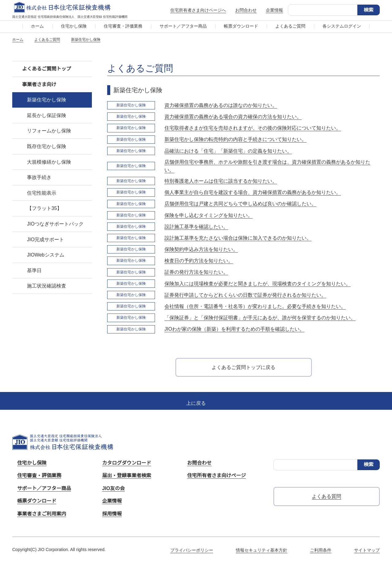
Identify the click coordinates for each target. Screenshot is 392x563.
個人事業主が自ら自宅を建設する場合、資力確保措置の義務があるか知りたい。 (253, 192)
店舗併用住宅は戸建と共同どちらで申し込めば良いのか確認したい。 (240, 204)
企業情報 (274, 10)
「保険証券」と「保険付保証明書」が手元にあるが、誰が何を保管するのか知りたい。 (260, 318)
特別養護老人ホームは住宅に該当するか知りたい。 (221, 181)
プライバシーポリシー (192, 550)
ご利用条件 (321, 550)
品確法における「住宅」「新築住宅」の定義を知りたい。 (228, 151)
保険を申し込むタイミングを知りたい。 (209, 215)
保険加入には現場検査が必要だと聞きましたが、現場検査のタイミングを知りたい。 (258, 284)
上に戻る (196, 403)
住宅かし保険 (74, 26)
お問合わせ (246, 10)
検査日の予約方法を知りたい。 (199, 261)
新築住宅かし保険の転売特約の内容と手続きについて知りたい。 (236, 139)
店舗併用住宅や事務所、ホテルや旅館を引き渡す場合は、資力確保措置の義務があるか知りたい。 (267, 166)
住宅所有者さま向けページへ (198, 10)
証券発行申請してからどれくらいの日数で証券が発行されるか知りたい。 (245, 295)
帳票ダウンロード (241, 26)
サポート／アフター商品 (183, 26)
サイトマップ (367, 550)
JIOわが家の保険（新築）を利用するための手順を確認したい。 (234, 329)
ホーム (37, 26)
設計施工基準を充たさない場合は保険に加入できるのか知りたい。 (238, 238)
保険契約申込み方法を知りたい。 (201, 249)
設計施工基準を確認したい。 (196, 227)
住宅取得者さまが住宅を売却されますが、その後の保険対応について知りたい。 (253, 128)
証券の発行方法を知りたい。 (196, 272)
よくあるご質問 (290, 26)
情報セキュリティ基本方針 (262, 550)
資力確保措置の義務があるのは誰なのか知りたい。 (221, 105)
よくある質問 (326, 496)
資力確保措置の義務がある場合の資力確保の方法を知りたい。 (233, 117)
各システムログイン (342, 26)
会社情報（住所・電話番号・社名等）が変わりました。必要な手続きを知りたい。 (255, 306)
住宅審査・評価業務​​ (123, 26)
